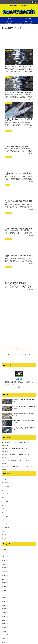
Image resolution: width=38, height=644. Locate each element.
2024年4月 (5, 479)
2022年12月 (5, 539)
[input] (19, 621)
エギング (5, 356)
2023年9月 (5, 505)
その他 (4, 345)
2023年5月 (5, 520)
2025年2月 (5, 442)
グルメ (4, 364)
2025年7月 (5, 427)
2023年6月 (5, 516)
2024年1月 (5, 490)
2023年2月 (5, 531)
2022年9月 (5, 550)
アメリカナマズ (6, 353)
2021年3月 (5, 617)
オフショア (5, 360)
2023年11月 (5, 498)
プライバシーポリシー (19, 639)
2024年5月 (5, 475)
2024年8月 (5, 464)
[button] (35, 621)
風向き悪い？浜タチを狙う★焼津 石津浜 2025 (15, 315)
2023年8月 (5, 509)
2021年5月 (5, 609)
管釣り (4, 405)
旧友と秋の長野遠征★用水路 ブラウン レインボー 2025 (17, 332)
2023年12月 (5, 494)
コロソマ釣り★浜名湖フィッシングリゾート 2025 (15, 327)
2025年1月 (5, 445)
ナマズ (4, 375)
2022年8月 (5, 553)
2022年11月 (5, 542)
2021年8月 (5, 598)
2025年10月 (5, 416)
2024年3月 (5, 483)
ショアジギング (6, 368)
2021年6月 (5, 606)
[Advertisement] (19, 39)
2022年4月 (5, 568)
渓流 (3, 397)
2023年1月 (5, 535)
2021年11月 (5, 587)
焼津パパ (19, 245)
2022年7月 (5, 557)
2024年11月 (5, 453)
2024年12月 (5, 449)
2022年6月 (5, 561)
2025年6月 (5, 430)
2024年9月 (5, 460)
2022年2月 (5, 576)
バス (3, 379)
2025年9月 (5, 419)
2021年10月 (5, 591)
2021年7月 (5, 602)
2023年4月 (5, 524)
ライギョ (5, 386)
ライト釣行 (5, 390)
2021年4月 (5, 613)
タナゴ (4, 371)
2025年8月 (5, 423)
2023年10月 (5, 501)
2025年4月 (5, 434)
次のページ (19, 215)
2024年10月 (5, 457)
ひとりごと (5, 349)
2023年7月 (5, 512)
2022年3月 (5, 572)
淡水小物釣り (6, 394)
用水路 (4, 401)
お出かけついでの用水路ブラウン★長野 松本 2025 (16, 321)
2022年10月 (5, 546)
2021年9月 (5, 594)
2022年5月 (5, 565)
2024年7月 (5, 468)
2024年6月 (5, 471)
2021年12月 (5, 583)
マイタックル (6, 383)
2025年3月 (5, 438)
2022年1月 (5, 579)
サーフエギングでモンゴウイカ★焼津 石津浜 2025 (16, 309)
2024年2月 (5, 486)
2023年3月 (5, 527)
